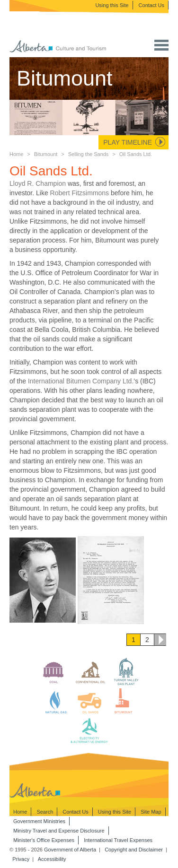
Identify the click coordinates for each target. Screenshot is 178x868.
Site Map (151, 812)
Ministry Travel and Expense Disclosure (59, 831)
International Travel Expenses (118, 840)
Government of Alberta (70, 850)
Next (160, 640)
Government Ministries (39, 821)
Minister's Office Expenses (44, 840)
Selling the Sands (89, 154)
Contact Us (151, 5)
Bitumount (46, 154)
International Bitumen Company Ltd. (81, 381)
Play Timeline (128, 142)
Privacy (21, 859)
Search (45, 812)
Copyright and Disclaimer (134, 850)
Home (16, 154)
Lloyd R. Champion (38, 183)
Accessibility (52, 859)
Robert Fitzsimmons (80, 193)
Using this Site (112, 5)
